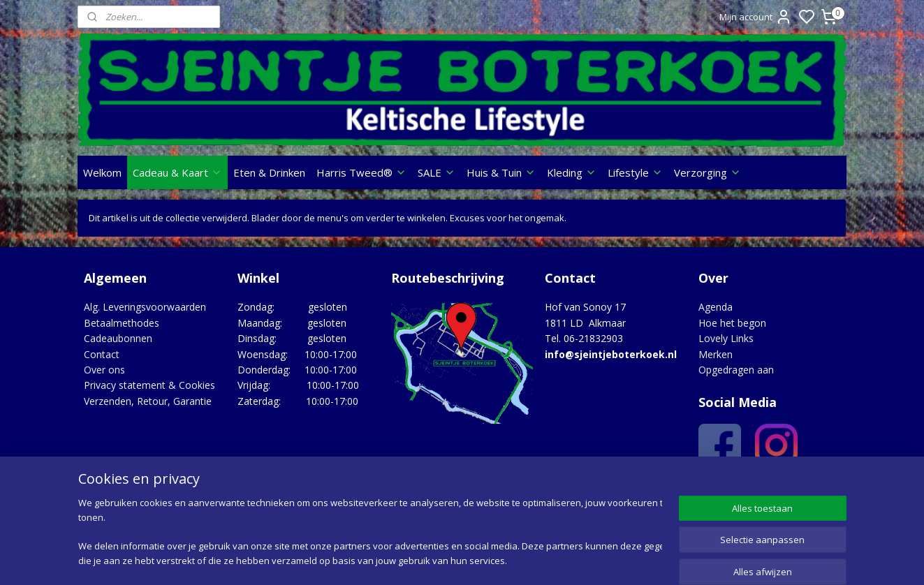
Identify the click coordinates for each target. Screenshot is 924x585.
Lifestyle (635, 172)
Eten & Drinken (269, 172)
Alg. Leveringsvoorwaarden (145, 307)
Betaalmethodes (122, 323)
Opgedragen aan (736, 370)
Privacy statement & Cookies (149, 385)
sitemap (517, 560)
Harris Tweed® (361, 172)
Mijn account (756, 17)
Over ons (104, 370)
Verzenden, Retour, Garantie (148, 401)
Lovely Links (726, 338)
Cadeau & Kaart (177, 172)
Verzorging (707, 172)
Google (816, 489)
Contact (102, 354)
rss (547, 560)
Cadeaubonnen (118, 338)
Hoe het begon (732, 323)
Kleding (572, 172)
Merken (716, 354)
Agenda (716, 307)
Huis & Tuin (501, 172)
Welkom (102, 172)
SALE (437, 172)
